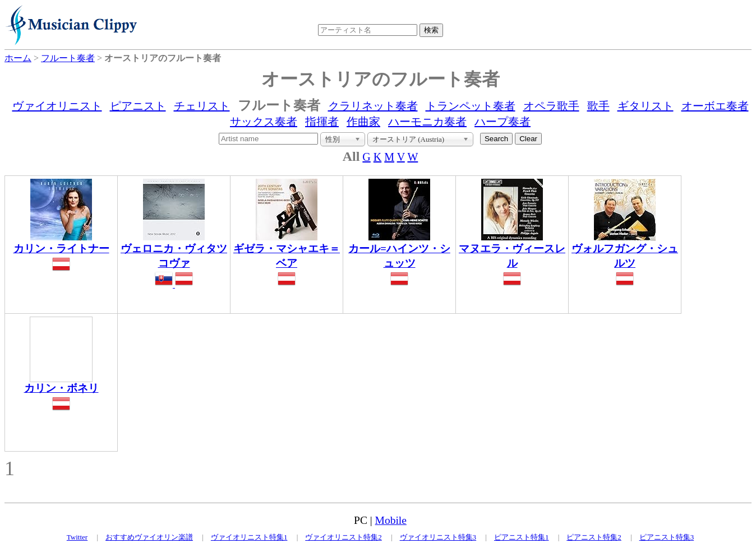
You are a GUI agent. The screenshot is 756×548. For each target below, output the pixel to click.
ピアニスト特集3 (667, 537)
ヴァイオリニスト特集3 (438, 537)
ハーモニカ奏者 (427, 122)
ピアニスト (138, 106)
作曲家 (363, 122)
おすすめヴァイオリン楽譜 (149, 537)
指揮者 (322, 122)
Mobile (391, 520)
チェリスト (202, 106)
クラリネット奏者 (373, 106)
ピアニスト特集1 (522, 537)
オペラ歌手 (551, 106)
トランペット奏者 (471, 106)
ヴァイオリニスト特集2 (344, 537)
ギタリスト (646, 106)
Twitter (77, 537)
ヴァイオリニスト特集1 (249, 537)
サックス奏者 (264, 122)
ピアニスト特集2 (594, 537)
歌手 (598, 106)
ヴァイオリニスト (57, 106)
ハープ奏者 (503, 122)
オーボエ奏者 (715, 106)
